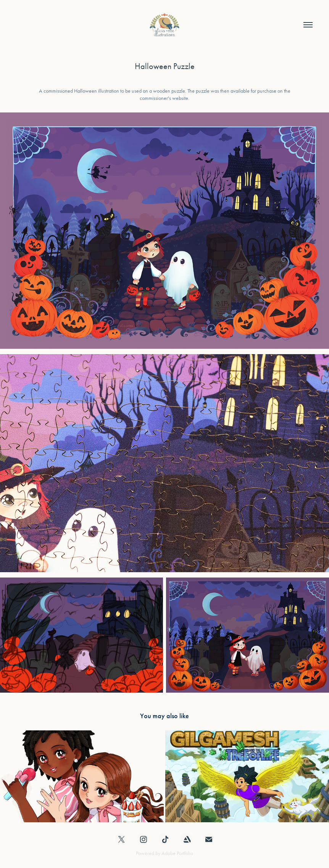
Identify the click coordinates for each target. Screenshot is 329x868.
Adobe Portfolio (177, 853)
